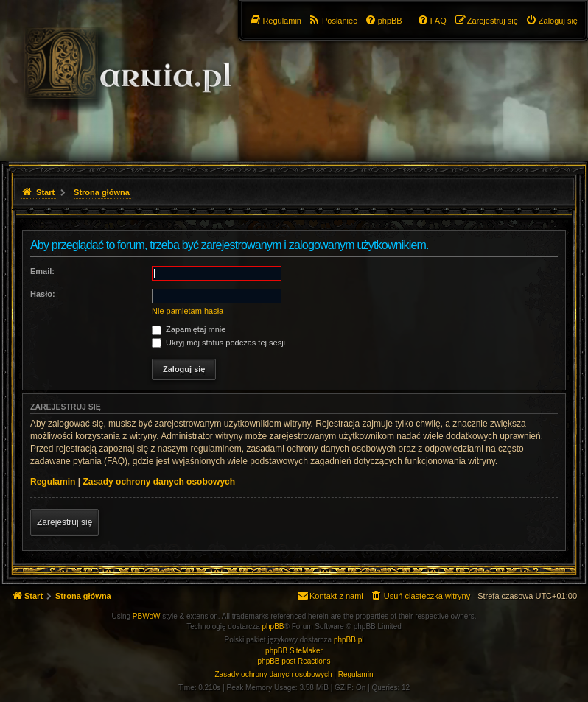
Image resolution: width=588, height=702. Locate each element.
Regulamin (53, 482)
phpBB (273, 626)
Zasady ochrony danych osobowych (159, 482)
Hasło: (43, 294)
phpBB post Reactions (294, 661)
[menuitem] (552, 21)
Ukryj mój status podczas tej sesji (218, 343)
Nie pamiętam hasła (188, 311)
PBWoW (147, 616)
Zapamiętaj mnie (189, 329)
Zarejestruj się (64, 522)
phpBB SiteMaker (294, 651)
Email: (42, 271)
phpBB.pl (349, 640)
